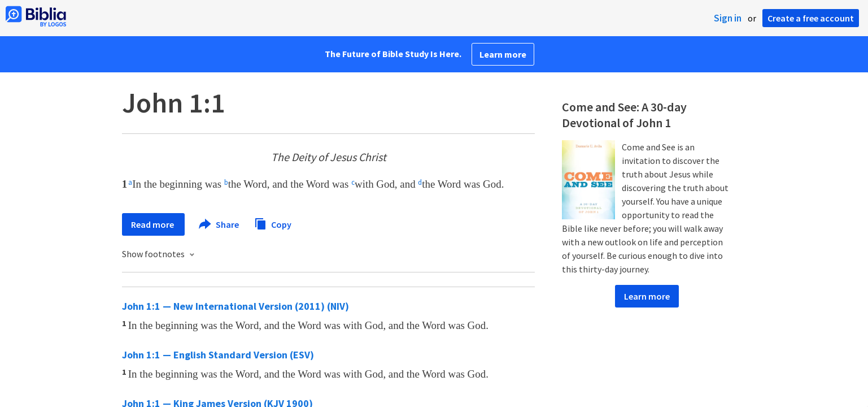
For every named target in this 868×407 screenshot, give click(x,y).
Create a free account (811, 18)
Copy (273, 223)
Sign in (728, 18)
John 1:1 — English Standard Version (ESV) (218, 355)
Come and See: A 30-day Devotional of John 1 (624, 115)
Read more (153, 224)
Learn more (503, 54)
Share (219, 224)
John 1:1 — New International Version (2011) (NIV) (235, 306)
